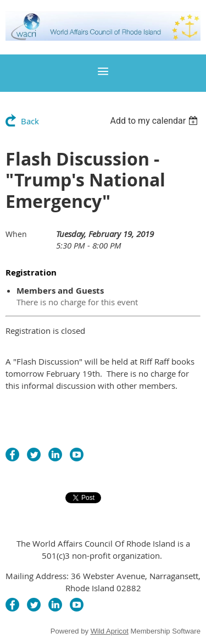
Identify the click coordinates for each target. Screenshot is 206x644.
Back (30, 121)
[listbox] (155, 121)
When (16, 234)
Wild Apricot (110, 631)
